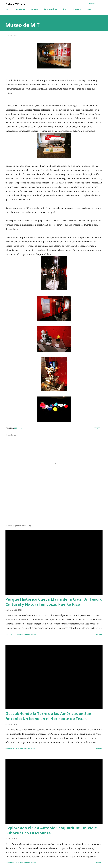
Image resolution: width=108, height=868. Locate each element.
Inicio (7, 9)
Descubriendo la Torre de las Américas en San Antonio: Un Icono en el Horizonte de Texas (48, 716)
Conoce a (35, 9)
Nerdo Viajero (15, 4)
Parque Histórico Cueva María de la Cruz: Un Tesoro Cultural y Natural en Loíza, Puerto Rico (54, 602)
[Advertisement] (54, 506)
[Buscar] (92, 4)
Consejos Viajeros (50, 9)
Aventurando (20, 9)
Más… (89, 9)
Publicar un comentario (26, 634)
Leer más (99, 634)
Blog (65, 9)
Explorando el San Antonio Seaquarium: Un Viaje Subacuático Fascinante (51, 830)
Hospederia (77, 9)
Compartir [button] (96, 428)
